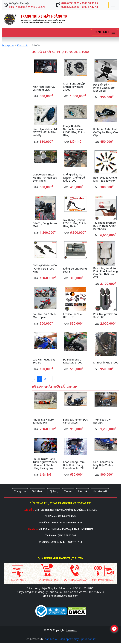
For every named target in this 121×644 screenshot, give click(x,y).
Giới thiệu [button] (38, 491)
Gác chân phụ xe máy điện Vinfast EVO (103, 465)
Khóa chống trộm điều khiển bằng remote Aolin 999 (74, 465)
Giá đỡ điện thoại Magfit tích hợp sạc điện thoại (45, 178)
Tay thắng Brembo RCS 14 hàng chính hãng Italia (105, 226)
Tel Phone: (51, 516)
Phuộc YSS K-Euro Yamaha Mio (43, 421)
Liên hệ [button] (83, 491)
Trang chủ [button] (20, 491)
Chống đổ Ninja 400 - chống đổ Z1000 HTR (45, 268)
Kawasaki (23, 45)
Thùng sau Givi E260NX (102, 421)
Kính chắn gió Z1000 (106, 363)
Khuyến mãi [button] (100, 491)
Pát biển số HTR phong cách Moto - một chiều (105, 88)
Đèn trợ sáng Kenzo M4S (45, 225)
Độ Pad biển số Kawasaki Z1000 (73, 361)
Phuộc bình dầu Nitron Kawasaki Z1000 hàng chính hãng (74, 131)
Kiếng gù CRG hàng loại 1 (75, 270)
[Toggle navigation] (113, 5)
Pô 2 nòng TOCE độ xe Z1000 (105, 316)
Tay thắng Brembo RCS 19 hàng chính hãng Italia (75, 223)
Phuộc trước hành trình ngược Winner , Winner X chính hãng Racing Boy (45, 464)
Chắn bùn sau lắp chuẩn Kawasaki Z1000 (74, 87)
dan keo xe (51, 639)
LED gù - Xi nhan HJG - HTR (73, 316)
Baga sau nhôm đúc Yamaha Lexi (75, 421)
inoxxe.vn (72, 630)
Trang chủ (8, 45)
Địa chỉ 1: (30, 510)
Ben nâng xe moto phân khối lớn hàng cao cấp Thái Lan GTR (106, 273)
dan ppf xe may (69, 639)
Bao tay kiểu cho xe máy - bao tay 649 (105, 179)
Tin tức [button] (68, 491)
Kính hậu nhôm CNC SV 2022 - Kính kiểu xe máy (45, 132)
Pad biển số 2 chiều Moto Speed (45, 316)
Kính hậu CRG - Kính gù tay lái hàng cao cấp (106, 132)
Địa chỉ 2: (33, 529)
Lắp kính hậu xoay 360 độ (44, 361)
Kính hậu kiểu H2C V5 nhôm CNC (44, 88)
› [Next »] (50, 379)
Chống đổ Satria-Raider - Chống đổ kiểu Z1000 (74, 178)
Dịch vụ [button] (54, 491)
